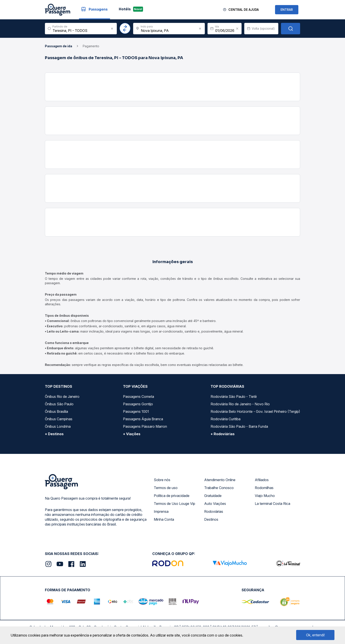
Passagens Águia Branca (143, 419)
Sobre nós (162, 480)
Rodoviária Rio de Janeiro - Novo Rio (240, 404)
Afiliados (262, 480)
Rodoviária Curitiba (226, 419)
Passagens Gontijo (138, 404)
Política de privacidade (172, 496)
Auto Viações (215, 504)
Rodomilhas (264, 488)
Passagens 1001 (136, 411)
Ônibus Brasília (56, 411)
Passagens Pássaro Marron (145, 426)
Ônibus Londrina (58, 426)
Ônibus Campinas (59, 419)
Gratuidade (213, 496)
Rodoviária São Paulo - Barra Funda (239, 426)
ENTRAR (287, 10)
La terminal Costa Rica (273, 504)
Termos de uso (166, 488)
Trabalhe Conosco (219, 488)
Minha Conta (164, 519)
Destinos (211, 519)
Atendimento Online (220, 480)
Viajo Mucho (265, 496)
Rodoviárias (214, 511)
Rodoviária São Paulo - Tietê (234, 397)
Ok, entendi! (315, 635)
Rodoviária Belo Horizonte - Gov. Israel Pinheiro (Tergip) (255, 411)
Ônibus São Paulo (59, 404)
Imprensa (161, 511)
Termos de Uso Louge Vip (174, 504)
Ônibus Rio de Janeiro (62, 397)
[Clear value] (237, 29)
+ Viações (132, 434)
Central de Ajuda (244, 10)
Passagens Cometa (139, 397)
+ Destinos (54, 434)
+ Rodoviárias (223, 434)
